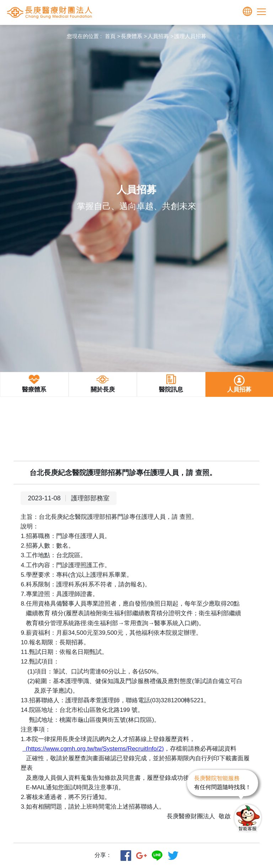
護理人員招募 (190, 36)
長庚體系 (132, 36)
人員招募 (158, 36)
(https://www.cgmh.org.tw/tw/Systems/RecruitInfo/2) (93, 749)
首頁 (110, 36)
